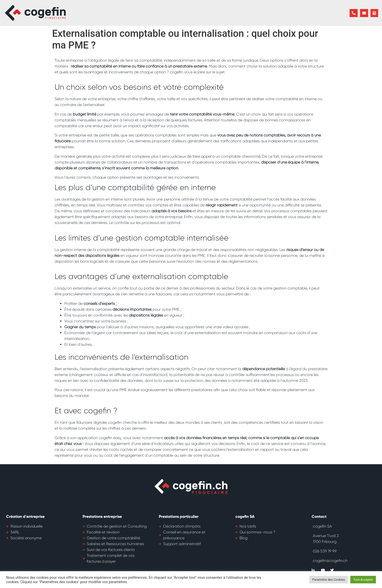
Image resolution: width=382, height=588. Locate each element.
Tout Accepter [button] (363, 580)
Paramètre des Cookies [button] (329, 580)
